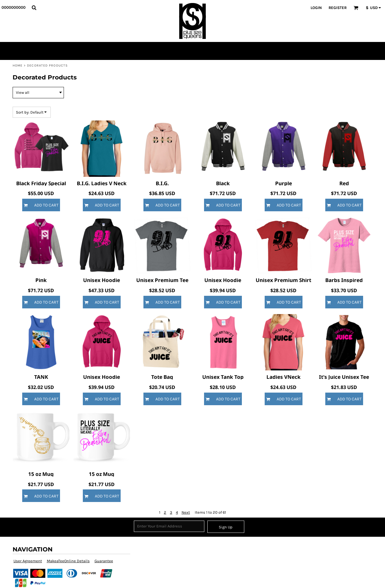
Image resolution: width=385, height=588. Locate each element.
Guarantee (104, 561)
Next (186, 512)
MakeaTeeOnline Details (68, 561)
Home (18, 65)
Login (316, 8)
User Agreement (28, 561)
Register (338, 8)
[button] (34, 7)
